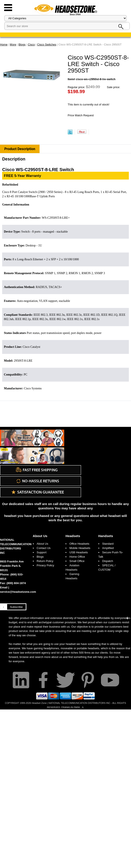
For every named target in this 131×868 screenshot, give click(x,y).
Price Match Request (81, 115)
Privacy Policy (46, 565)
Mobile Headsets (80, 548)
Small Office (77, 561)
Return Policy (45, 561)
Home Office (77, 557)
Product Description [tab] (20, 149)
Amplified (108, 548)
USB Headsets (79, 552)
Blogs (40, 557)
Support (42, 552)
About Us (40, 536)
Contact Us (44, 548)
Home (4, 45)
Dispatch (108, 561)
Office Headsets (79, 544)
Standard (108, 544)
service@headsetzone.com (18, 592)
